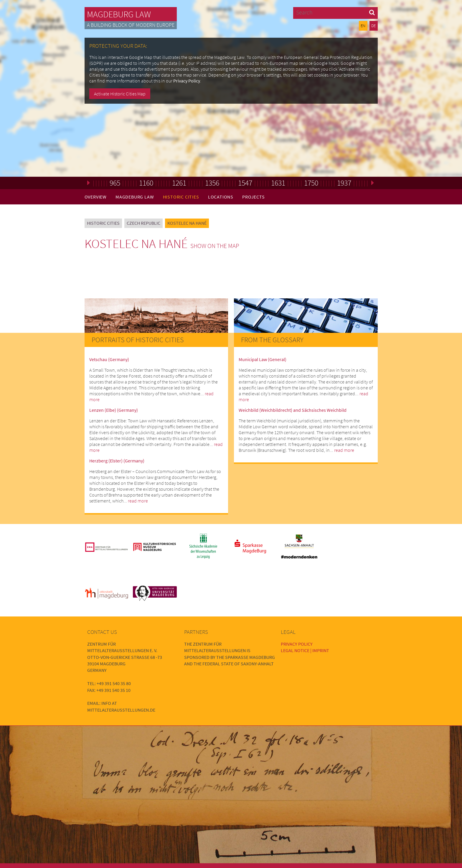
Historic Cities (181, 197)
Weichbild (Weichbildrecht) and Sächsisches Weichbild (293, 410)
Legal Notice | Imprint (305, 650)
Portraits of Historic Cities (138, 340)
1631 (278, 183)
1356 (212, 183)
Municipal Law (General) (263, 359)
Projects (253, 197)
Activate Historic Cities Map (120, 94)
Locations (221, 197)
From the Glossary (272, 340)
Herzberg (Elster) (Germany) (117, 461)
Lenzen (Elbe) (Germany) (114, 410)
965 (115, 183)
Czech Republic (143, 223)
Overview (96, 197)
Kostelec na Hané (187, 223)
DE (373, 26)
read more (138, 501)
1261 (179, 183)
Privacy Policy (187, 81)
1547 (245, 183)
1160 (146, 183)
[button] (372, 12)
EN (363, 26)
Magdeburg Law (119, 14)
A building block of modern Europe (131, 25)
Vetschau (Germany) (109, 359)
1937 (344, 183)
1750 (311, 183)
